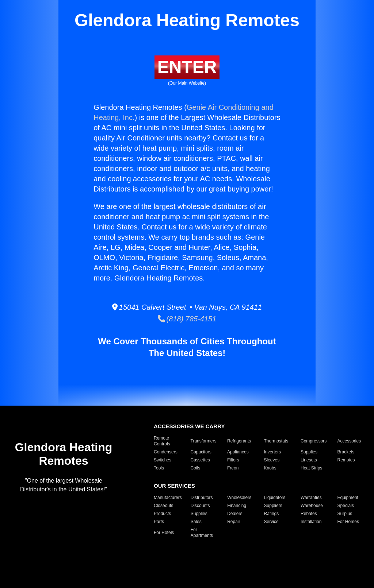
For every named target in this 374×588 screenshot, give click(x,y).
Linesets (309, 460)
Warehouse (312, 506)
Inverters (273, 452)
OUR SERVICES (174, 486)
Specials (346, 506)
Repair (234, 522)
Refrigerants (239, 441)
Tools (159, 468)
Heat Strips (311, 468)
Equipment (348, 498)
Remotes (346, 460)
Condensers (166, 452)
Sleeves (272, 460)
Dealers (235, 514)
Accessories (349, 441)
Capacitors (201, 452)
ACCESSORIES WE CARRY (189, 426)
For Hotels (164, 533)
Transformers (204, 441)
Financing (237, 506)
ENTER (187, 67)
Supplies (309, 452)
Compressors (314, 441)
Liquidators (275, 498)
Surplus (345, 514)
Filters (233, 460)
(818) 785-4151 (187, 319)
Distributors (202, 498)
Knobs (270, 468)
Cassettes (200, 460)
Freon (233, 468)
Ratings (272, 514)
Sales (196, 522)
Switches (163, 460)
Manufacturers (168, 498)
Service (271, 522)
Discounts (200, 506)
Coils (196, 468)
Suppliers (273, 506)
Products (162, 514)
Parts (159, 522)
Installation (311, 522)
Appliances (238, 452)
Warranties (311, 498)
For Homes (348, 522)
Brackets (346, 452)
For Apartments (202, 533)
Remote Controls (162, 441)
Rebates (309, 514)
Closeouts (163, 506)
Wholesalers (239, 498)
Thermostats (276, 441)
